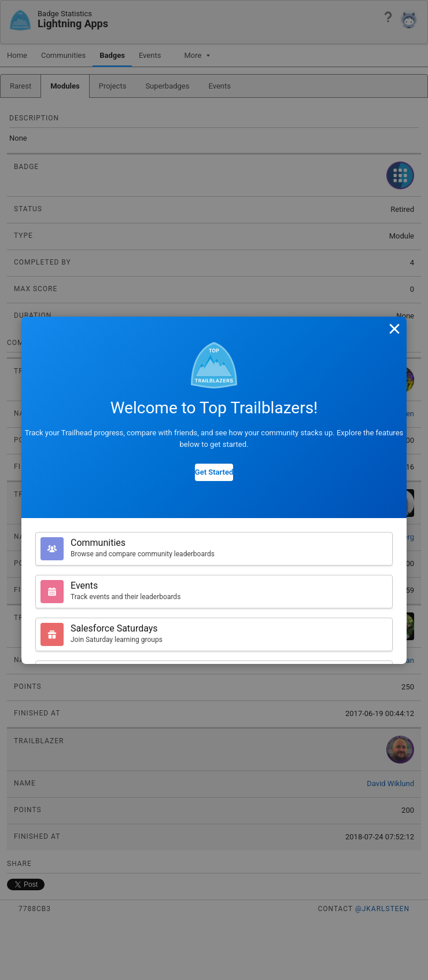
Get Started (214, 472)
